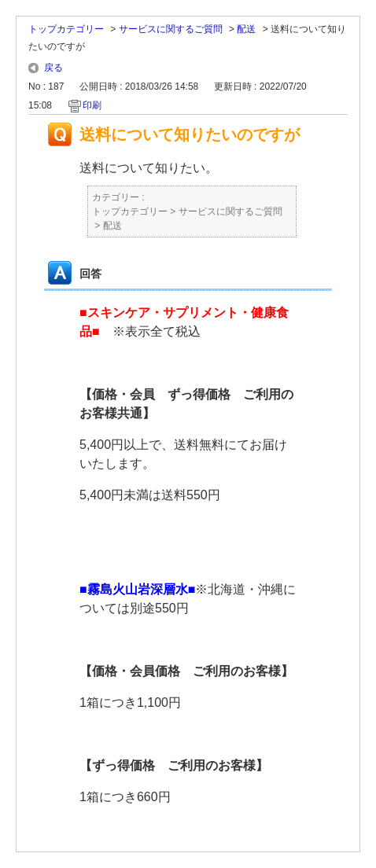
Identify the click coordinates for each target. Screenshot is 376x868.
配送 (246, 29)
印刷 (92, 105)
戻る (53, 68)
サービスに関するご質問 (171, 29)
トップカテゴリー (66, 29)
